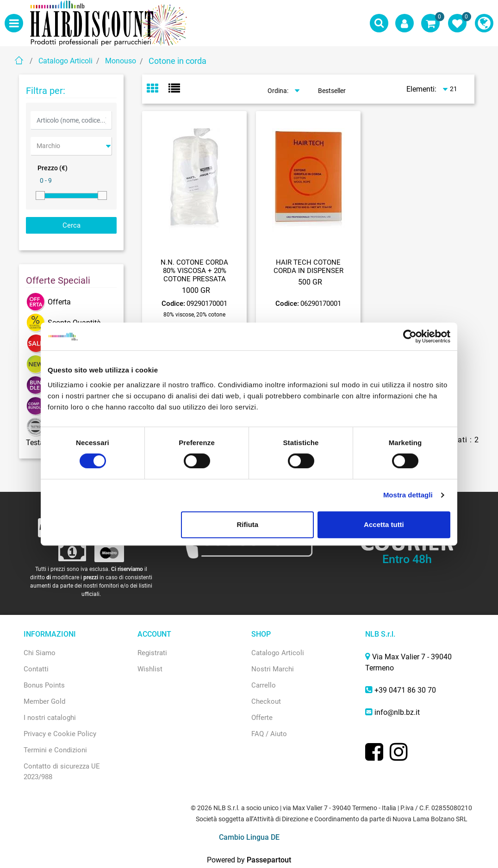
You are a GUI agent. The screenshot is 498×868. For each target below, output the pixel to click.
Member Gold (44, 701)
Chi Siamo (40, 653)
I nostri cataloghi (50, 718)
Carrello (264, 685)
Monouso (121, 61)
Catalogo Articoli (65, 61)
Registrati (152, 653)
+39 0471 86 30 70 (405, 690)
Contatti (36, 669)
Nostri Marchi (273, 669)
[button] (379, 23)
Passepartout (269, 860)
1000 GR (196, 290)
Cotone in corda (177, 61)
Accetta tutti (384, 524)
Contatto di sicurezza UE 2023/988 (62, 772)
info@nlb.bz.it (397, 712)
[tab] (158, 89)
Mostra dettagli (408, 495)
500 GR (310, 282)
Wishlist (150, 669)
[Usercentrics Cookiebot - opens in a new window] (410, 336)
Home (19, 60)
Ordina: (278, 91)
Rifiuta (248, 524)
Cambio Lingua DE (249, 837)
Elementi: (421, 89)
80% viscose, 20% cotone (194, 315)
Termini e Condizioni (55, 750)
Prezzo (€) (53, 168)
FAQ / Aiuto (269, 734)
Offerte (262, 718)
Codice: (173, 304)
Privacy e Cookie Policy (60, 734)
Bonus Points (44, 685)
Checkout (266, 701)
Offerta (48, 302)
